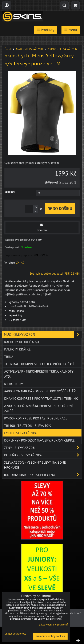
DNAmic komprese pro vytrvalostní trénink (41, 398)
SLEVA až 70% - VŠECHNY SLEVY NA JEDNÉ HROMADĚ (35, 465)
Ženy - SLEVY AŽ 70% (43, 448)
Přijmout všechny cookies (50, 636)
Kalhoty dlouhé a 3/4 (22, 342)
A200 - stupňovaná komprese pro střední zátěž (39, 408)
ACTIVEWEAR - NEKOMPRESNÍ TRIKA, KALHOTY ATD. (39, 374)
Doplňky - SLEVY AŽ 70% (43, 455)
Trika (9, 357)
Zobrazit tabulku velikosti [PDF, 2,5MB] (55, 274)
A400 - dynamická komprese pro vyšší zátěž (40, 391)
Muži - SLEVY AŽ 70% (43, 334)
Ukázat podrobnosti (15, 634)
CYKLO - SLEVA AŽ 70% (20, 433)
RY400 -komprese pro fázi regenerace (36, 418)
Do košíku (60, 208)
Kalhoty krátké (17, 349)
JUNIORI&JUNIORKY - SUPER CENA (43, 475)
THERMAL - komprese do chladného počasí (39, 364)
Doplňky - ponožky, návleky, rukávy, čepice (39, 440)
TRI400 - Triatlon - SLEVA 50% (27, 426)
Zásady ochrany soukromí (53, 625)
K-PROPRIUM (14, 384)
